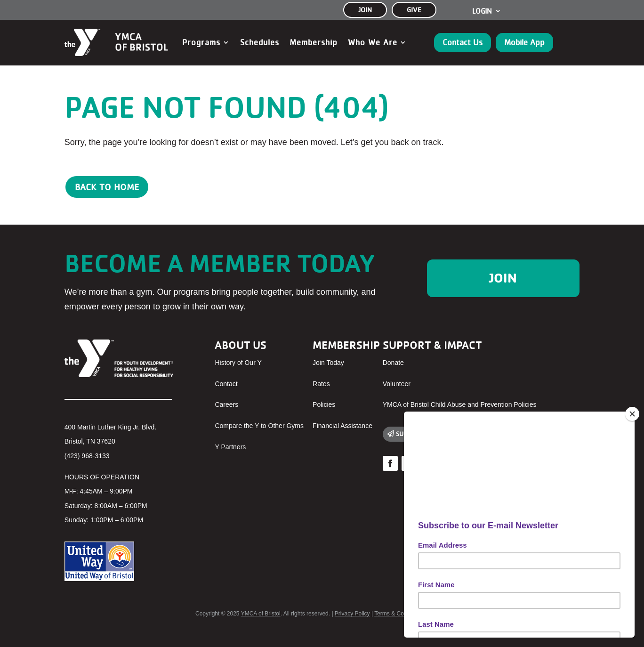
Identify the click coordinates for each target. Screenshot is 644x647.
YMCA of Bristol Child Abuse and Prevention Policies (460, 404)
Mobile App (524, 42)
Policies (324, 404)
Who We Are (373, 42)
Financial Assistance (342, 426)
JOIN (365, 10)
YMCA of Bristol (261, 614)
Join (503, 278)
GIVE (414, 10)
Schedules (260, 42)
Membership (314, 42)
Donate (393, 363)
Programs (201, 42)
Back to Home (107, 187)
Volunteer (397, 384)
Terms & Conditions (399, 614)
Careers (226, 404)
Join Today (328, 363)
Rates (321, 384)
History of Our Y (238, 363)
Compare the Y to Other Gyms (259, 426)
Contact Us (463, 42)
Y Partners (230, 447)
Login (482, 11)
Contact (226, 384)
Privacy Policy (352, 614)
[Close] (632, 414)
